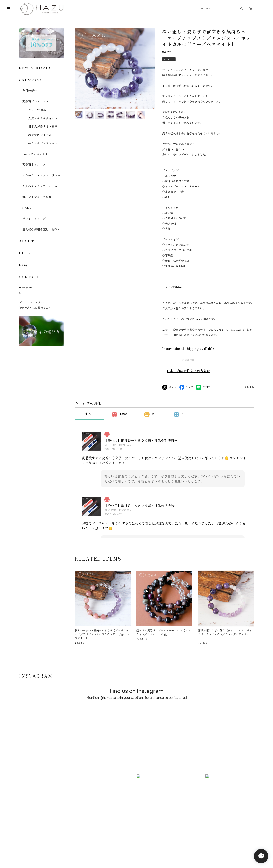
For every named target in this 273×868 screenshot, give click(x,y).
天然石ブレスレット (35, 101)
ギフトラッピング (34, 218)
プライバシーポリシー (32, 302)
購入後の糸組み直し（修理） (41, 229)
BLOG (25, 253)
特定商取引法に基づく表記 (35, 308)
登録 (239, 800)
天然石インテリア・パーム (40, 186)
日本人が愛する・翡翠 (43, 126)
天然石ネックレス (34, 164)
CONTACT (29, 277)
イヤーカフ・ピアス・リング (41, 175)
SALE (27, 207)
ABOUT (27, 241)
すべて (90, 414)
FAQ (23, 265)
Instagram (26, 287)
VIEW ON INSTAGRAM (136, 723)
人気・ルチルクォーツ (43, 118)
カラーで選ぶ (37, 110)
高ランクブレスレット (43, 143)
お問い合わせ (97, 840)
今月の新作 (30, 91)
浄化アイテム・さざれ (37, 197)
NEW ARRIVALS (35, 67)
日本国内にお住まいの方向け (188, 371)
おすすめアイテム (40, 135)
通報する (249, 388)
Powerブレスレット (35, 154)
